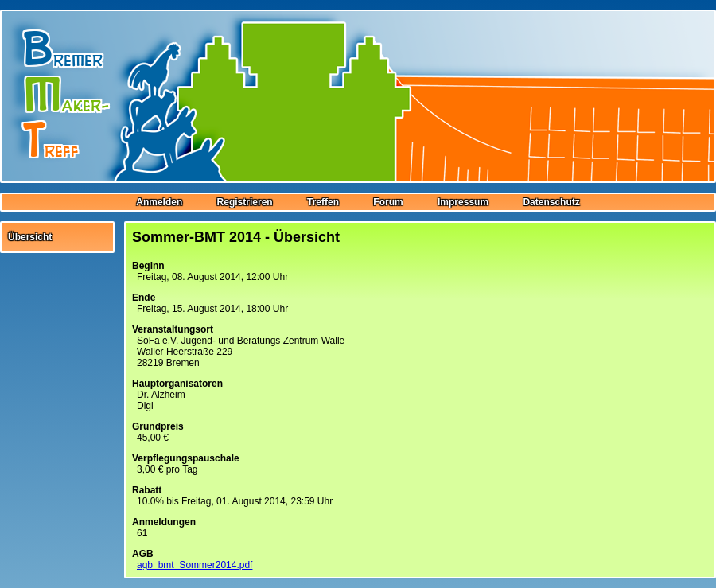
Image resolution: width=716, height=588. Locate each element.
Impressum (463, 202)
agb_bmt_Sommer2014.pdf (195, 565)
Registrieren (245, 202)
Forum (388, 202)
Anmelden (159, 202)
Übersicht (30, 237)
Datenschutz (551, 202)
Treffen (323, 202)
